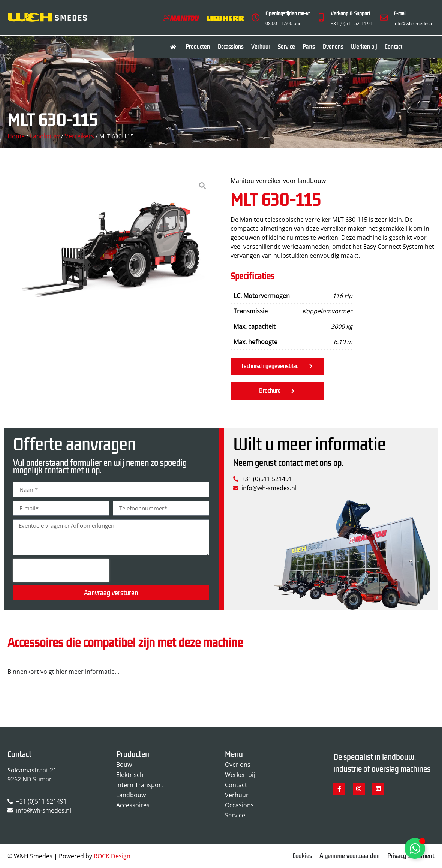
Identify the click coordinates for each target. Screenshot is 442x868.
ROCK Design (112, 856)
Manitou (242, 181)
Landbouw (45, 136)
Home (16, 136)
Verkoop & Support (350, 14)
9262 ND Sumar (30, 779)
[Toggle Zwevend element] (415, 848)
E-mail (400, 14)
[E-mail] (384, 18)
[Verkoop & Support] (321, 18)
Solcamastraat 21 (32, 770)
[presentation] (61, 570)
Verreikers (79, 136)
